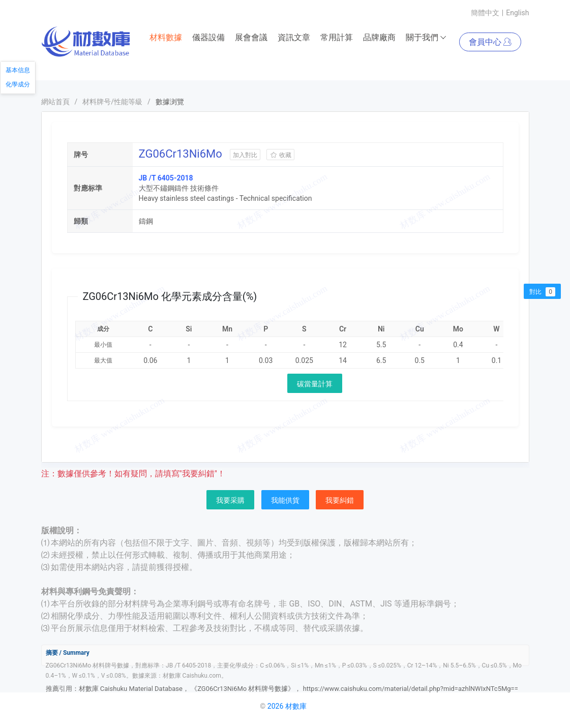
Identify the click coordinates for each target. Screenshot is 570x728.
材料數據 (166, 37)
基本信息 (18, 70)
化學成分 (18, 84)
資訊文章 (294, 37)
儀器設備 (208, 37)
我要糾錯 (340, 500)
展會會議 (251, 37)
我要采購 (230, 500)
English (517, 13)
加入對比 (245, 155)
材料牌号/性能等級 (112, 102)
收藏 (280, 155)
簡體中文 (485, 13)
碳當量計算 (315, 384)
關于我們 (426, 38)
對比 (542, 292)
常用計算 (337, 37)
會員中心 (490, 42)
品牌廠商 (379, 37)
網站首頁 (55, 102)
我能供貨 (285, 500)
